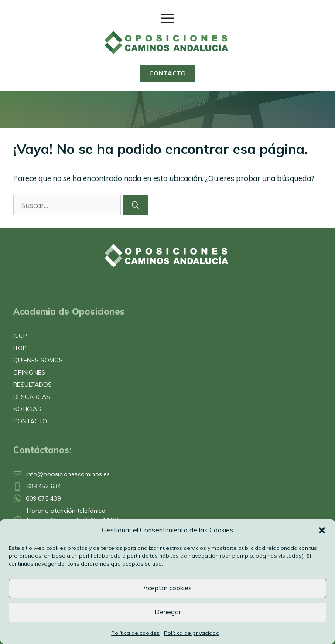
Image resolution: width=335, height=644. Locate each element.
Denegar (168, 612)
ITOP (20, 348)
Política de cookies (135, 633)
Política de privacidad (192, 633)
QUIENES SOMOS (38, 360)
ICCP (20, 336)
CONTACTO (167, 73)
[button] (322, 530)
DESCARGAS (32, 397)
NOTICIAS (27, 409)
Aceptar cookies (167, 588)
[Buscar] (135, 205)
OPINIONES (29, 372)
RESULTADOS (32, 385)
